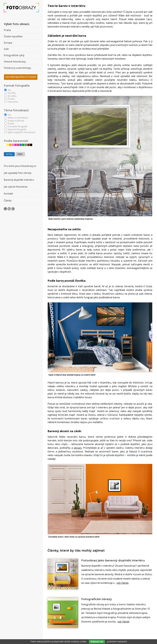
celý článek (123, 583)
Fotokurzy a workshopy (17, 68)
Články (8, 200)
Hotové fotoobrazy (15, 62)
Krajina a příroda (14, 121)
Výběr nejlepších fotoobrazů (20, 132)
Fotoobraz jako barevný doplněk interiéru (115, 560)
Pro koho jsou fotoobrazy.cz (20, 166)
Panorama (11, 102)
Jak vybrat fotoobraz (16, 187)
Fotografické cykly (14, 55)
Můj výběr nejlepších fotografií (21, 77)
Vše (8, 90)
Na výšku (11, 96)
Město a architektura (16, 118)
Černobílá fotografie (16, 126)
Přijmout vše (97, 642)
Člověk (9, 124)
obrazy (78, 448)
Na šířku (10, 93)
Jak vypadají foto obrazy (18, 173)
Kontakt (8, 194)
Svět (6, 49)
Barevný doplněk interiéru (19, 180)
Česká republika (13, 36)
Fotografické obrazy (98, 599)
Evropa (8, 43)
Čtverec (10, 99)
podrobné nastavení (117, 641)
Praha (7, 30)
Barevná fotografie (15, 129)
